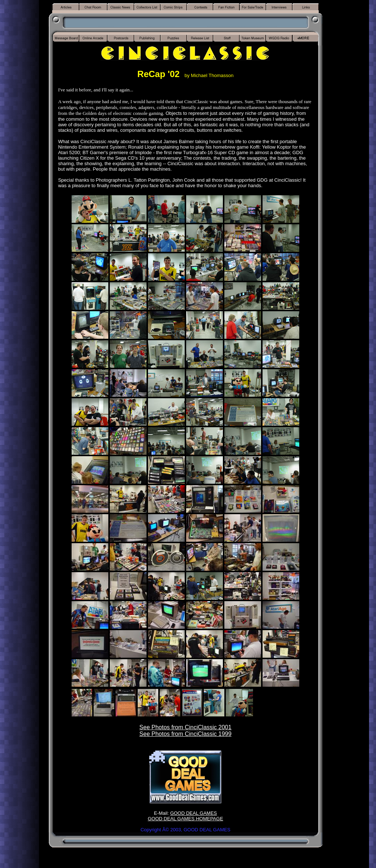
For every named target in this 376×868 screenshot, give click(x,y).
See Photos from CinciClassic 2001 (186, 727)
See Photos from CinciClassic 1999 (186, 734)
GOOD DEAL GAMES (193, 813)
